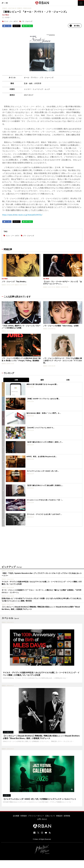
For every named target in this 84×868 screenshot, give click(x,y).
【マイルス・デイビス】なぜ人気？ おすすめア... (44, 514)
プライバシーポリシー (36, 816)
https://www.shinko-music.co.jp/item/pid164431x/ (22, 215)
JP (3, 3)
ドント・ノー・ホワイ (11, 21)
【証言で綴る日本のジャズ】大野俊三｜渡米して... (45, 442)
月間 (68, 380)
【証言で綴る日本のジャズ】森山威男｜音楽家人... (45, 485)
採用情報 (67, 816)
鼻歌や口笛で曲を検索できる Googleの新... (42, 384)
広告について (50, 816)
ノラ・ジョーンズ (27, 21)
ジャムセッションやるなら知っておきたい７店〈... (45, 500)
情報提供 (59, 816)
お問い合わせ (42, 819)
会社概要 (16, 816)
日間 (16, 380)
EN (7, 3)
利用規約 (24, 816)
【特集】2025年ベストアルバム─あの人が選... (43, 399)
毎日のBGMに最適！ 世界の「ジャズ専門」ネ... (44, 413)
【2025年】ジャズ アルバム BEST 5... (41, 428)
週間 (42, 380)
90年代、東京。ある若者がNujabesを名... (42, 457)
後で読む (75, 26)
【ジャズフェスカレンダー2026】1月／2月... (43, 471)
